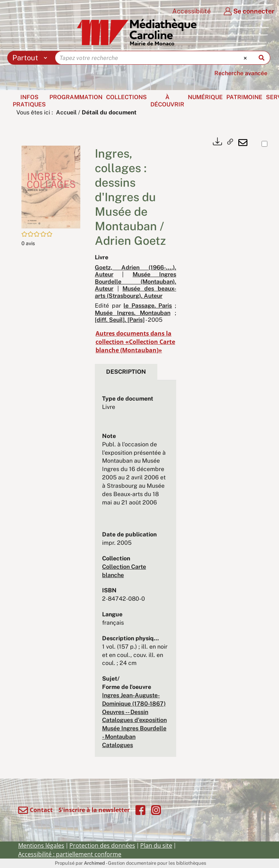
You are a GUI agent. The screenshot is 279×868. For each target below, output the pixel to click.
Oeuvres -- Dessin (125, 712)
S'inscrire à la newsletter (94, 810)
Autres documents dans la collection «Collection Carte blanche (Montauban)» (135, 342)
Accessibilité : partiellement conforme (70, 854)
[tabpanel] (136, 572)
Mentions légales (41, 845)
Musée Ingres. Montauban (133, 313)
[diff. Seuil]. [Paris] (120, 320)
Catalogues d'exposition (134, 720)
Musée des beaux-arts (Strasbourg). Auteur (136, 292)
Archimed (94, 863)
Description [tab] (126, 372)
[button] (51, 186)
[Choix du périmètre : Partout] (31, 58)
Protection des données (102, 845)
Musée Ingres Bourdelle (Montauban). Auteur (136, 281)
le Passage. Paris (148, 306)
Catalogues (118, 745)
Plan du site (156, 845)
